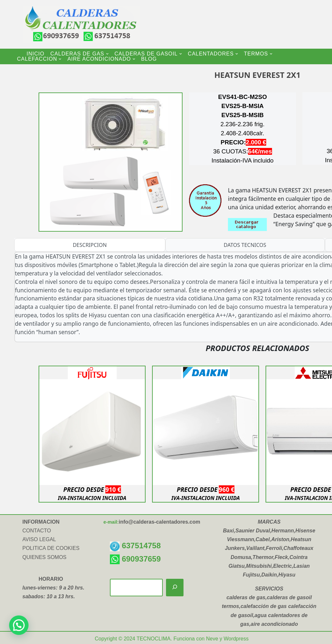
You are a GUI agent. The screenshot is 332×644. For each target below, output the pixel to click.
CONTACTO (37, 531)
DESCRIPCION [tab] (90, 245)
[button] (107, 54)
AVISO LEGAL (39, 539)
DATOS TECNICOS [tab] (245, 245)
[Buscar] (175, 588)
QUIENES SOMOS (44, 557)
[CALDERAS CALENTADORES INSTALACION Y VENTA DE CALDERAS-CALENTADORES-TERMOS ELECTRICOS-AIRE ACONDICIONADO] (75, 24)
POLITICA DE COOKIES (51, 548)
